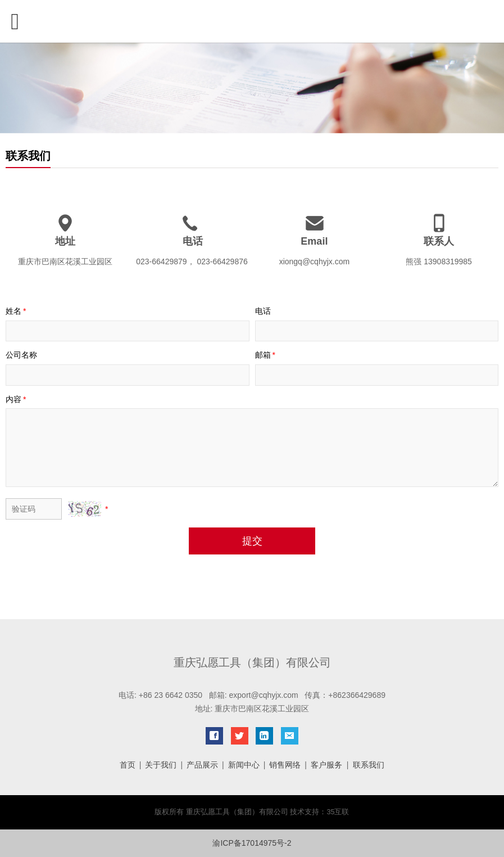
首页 (128, 765)
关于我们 (161, 765)
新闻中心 (244, 765)
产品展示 (202, 765)
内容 (17, 399)
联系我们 (369, 765)
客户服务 (326, 765)
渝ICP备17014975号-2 (252, 843)
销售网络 (285, 765)
